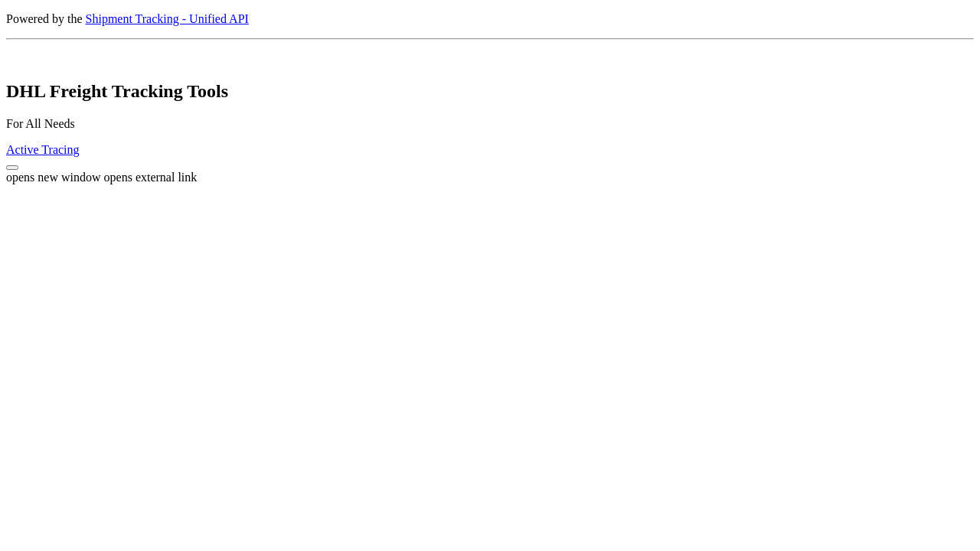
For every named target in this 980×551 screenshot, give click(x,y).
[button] (12, 168)
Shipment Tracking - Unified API (167, 19)
